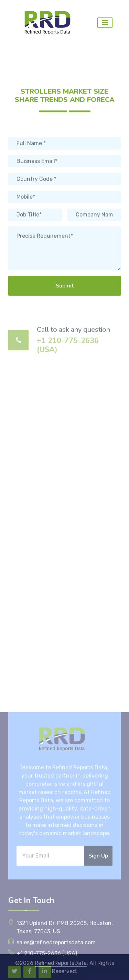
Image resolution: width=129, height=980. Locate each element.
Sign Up (98, 950)
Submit (65, 299)
